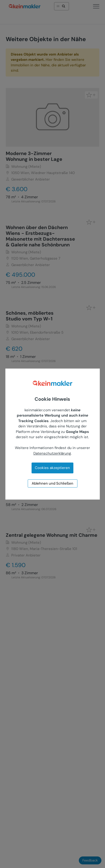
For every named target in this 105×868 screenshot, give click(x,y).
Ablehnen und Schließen (52, 483)
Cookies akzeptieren (52, 468)
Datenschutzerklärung (52, 453)
